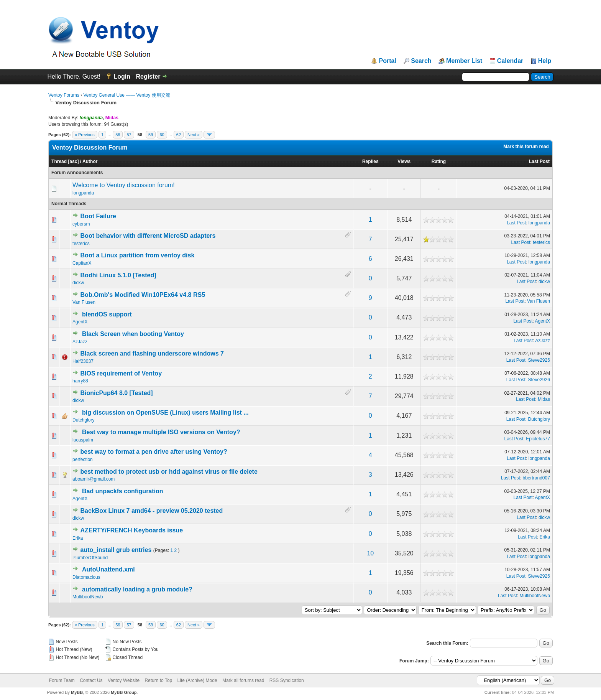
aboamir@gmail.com (94, 479)
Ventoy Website (124, 680)
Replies (370, 161)
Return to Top (158, 680)
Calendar (510, 61)
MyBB (77, 692)
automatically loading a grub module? (137, 589)
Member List (464, 61)
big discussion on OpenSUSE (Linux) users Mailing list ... (165, 413)
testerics (81, 244)
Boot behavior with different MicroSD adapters (148, 236)
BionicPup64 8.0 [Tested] (117, 393)
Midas (544, 399)
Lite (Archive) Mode (197, 680)
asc (73, 161)
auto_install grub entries (116, 550)
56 (118, 135)
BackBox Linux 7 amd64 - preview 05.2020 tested (152, 511)
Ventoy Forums (64, 95)
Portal (387, 61)
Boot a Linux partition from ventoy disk (138, 255)
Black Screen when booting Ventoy (133, 334)
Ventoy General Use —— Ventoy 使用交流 (126, 95)
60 (162, 135)
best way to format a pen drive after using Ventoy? (154, 452)
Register (148, 77)
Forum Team (62, 680)
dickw (78, 283)
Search (421, 61)
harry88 (80, 381)
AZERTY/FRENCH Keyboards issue (132, 530)
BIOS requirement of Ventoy (121, 373)
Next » (194, 135)
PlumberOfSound (90, 558)
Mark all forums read (243, 680)
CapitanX (82, 263)
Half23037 (83, 361)
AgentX (80, 322)
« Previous (85, 135)
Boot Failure (98, 216)
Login (122, 77)
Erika (78, 538)
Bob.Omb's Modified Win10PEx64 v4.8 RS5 (143, 295)
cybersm (81, 224)
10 (370, 553)
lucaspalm (83, 440)
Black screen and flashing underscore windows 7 (152, 353)
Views (404, 161)
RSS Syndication (287, 680)
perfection (83, 460)
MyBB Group (124, 692)
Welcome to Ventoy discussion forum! (124, 185)
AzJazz (80, 342)
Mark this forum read (526, 147)
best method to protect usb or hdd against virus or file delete (169, 472)
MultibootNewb (88, 597)
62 (179, 135)
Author (90, 161)
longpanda (83, 193)
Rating (439, 161)
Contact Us (91, 680)
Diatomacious (86, 577)
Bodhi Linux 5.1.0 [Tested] (118, 275)
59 (151, 135)
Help (545, 61)
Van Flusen (84, 302)
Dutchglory (83, 420)
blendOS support (107, 314)
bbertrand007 (536, 478)
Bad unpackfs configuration (123, 491)
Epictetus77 (538, 439)
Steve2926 (539, 360)
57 (129, 135)
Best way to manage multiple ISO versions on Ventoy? (161, 432)
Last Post (539, 161)
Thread (59, 161)
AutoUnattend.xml (108, 569)
